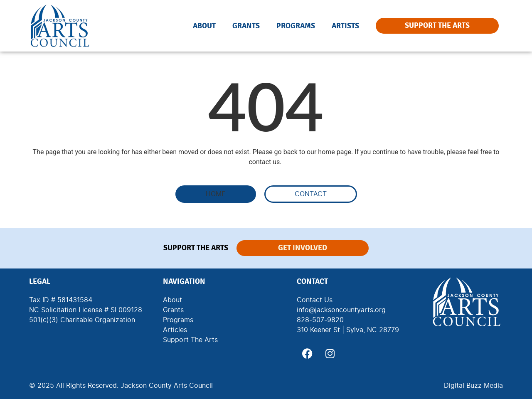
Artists (345, 26)
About (204, 26)
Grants (246, 26)
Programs (296, 26)
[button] (216, 194)
